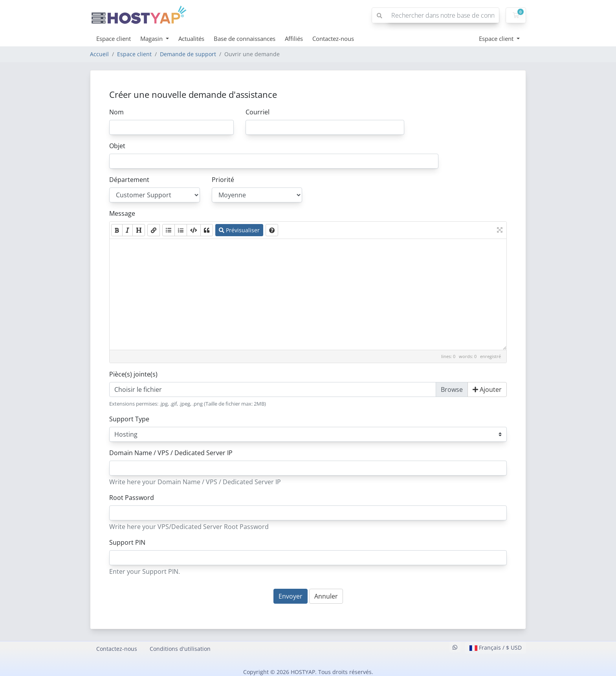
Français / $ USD (496, 648)
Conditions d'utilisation (180, 649)
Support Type (129, 419)
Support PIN (127, 542)
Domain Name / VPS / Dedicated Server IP (171, 453)
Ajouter (487, 389)
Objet (117, 146)
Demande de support (188, 54)
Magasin (152, 39)
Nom (116, 112)
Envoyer (291, 596)
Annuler (326, 596)
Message (122, 213)
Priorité (223, 180)
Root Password (132, 498)
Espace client (114, 39)
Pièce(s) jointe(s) (133, 374)
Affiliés (294, 39)
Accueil (99, 54)
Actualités (191, 39)
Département (129, 180)
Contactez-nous (333, 39)
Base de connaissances (245, 39)
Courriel (258, 112)
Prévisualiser (239, 230)
